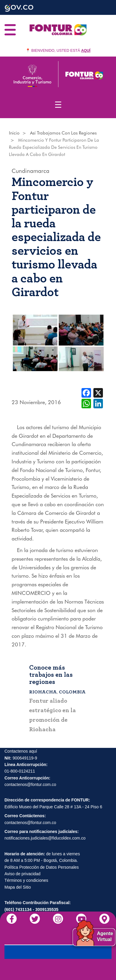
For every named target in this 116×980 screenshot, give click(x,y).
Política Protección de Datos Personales (42, 867)
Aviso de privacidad (22, 874)
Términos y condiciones (26, 881)
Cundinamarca (30, 171)
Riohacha (43, 692)
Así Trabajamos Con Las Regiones (63, 133)
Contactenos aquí (21, 751)
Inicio (14, 133)
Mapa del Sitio (18, 887)
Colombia (72, 692)
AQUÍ (86, 51)
